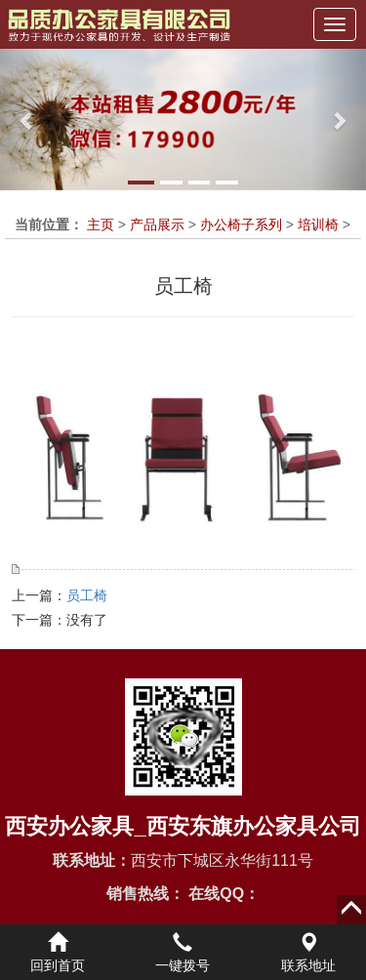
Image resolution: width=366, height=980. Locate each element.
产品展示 (157, 225)
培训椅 (318, 225)
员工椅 (87, 595)
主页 (101, 225)
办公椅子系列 (241, 225)
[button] (27, 120)
